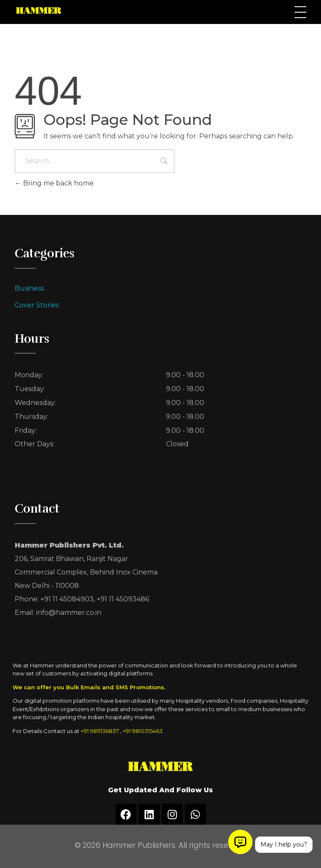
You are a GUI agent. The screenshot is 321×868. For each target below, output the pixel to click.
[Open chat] (240, 842)
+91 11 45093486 (123, 599)
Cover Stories (37, 305)
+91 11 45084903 (67, 599)
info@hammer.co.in (69, 613)
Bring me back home (54, 183)
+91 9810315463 (143, 731)
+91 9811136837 (100, 731)
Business (29, 288)
